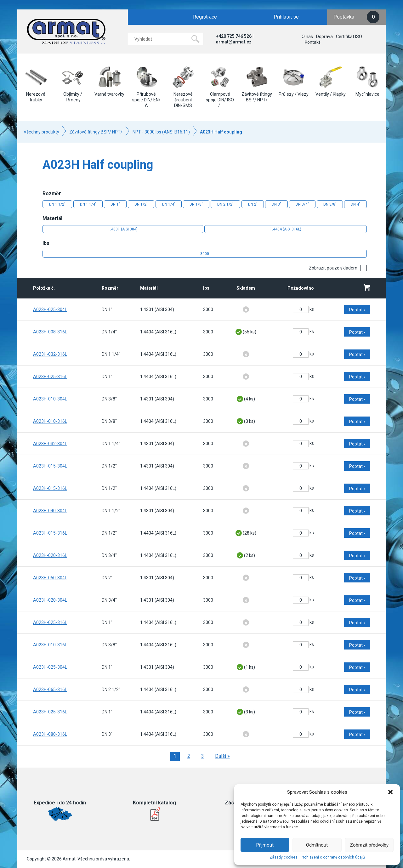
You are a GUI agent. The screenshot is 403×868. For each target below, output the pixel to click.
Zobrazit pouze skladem (333, 268)
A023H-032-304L (50, 444)
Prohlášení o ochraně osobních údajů (333, 857)
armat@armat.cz (234, 42)
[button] (390, 792)
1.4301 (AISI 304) (123, 229)
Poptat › (357, 310)
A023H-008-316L (50, 332)
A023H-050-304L (50, 578)
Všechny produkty (41, 132)
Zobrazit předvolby (369, 845)
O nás (307, 37)
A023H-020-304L (50, 600)
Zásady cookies (284, 857)
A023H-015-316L (50, 488)
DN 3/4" (302, 204)
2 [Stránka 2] (189, 756)
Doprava (324, 37)
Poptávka (356, 17)
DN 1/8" (196, 204)
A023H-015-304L (50, 466)
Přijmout (265, 845)
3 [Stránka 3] (203, 756)
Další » (222, 756)
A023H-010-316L (50, 421)
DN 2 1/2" (225, 204)
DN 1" (115, 204)
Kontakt (312, 42)
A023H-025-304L (50, 309)
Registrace (205, 17)
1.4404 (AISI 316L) (286, 229)
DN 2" (253, 204)
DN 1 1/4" (88, 204)
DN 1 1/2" (57, 204)
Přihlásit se (286, 17)
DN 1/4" (169, 204)
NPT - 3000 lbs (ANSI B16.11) (161, 132)
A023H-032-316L (50, 354)
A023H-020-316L (50, 555)
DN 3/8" (330, 204)
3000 (205, 254)
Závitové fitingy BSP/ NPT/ (96, 132)
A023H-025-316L (50, 377)
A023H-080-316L (50, 734)
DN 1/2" (141, 204)
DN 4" (355, 204)
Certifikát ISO (349, 37)
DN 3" (276, 204)
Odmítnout (317, 845)
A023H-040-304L (50, 511)
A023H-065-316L (50, 689)
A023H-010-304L (50, 399)
